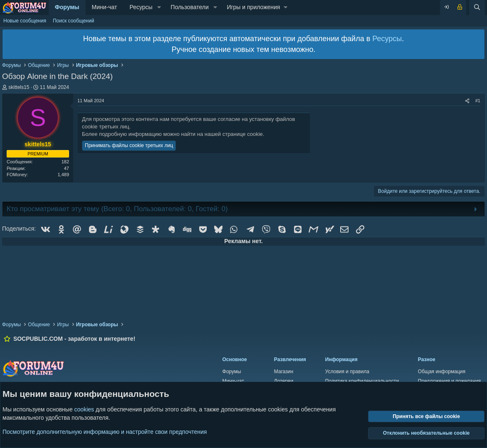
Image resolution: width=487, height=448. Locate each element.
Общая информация (442, 372)
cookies (84, 409)
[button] (159, 7)
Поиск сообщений (73, 21)
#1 (478, 101)
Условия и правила (347, 372)
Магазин (284, 372)
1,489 (63, 175)
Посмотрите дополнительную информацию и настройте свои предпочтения (105, 431)
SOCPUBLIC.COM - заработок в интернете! (74, 339)
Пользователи (189, 7)
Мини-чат (105, 7)
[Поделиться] (467, 101)
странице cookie (243, 134)
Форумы (67, 7)
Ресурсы (141, 7)
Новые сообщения (25, 21)
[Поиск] (477, 7)
